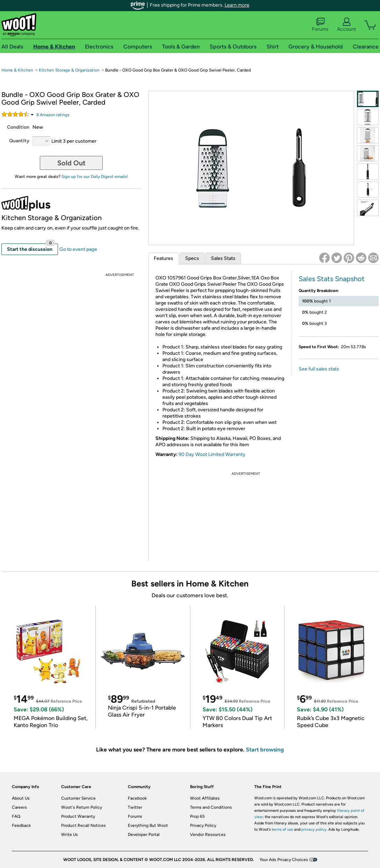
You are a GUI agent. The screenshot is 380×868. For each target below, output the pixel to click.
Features (163, 258)
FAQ (16, 816)
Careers (19, 807)
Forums (320, 25)
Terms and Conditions (211, 807)
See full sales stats (319, 369)
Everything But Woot (148, 825)
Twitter (135, 807)
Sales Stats (223, 258)
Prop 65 (197, 816)
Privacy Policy (203, 825)
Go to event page (78, 249)
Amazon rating (53, 115)
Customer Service (78, 798)
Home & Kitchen (17, 70)
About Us (21, 798)
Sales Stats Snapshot (332, 279)
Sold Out (71, 163)
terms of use (282, 829)
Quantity (19, 141)
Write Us (70, 835)
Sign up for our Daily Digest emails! (95, 177)
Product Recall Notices (83, 825)
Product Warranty (78, 816)
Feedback (21, 825)
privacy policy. (314, 829)
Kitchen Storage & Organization (69, 70)
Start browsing (265, 750)
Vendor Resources (208, 835)
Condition (18, 127)
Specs (192, 258)
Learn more (237, 5)
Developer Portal (144, 835)
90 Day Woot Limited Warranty (212, 454)
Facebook (137, 798)
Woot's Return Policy (82, 807)
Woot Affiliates (205, 798)
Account (346, 25)
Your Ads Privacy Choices (284, 860)
